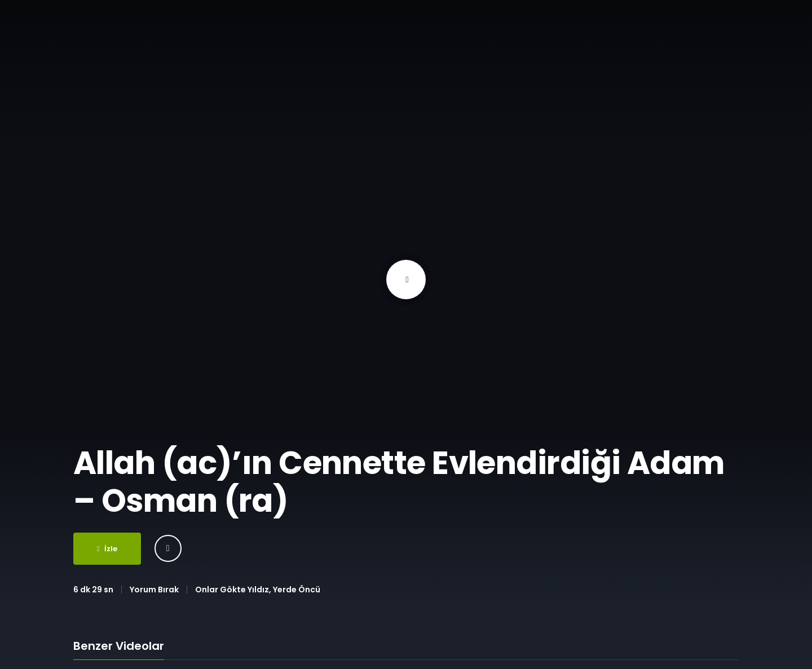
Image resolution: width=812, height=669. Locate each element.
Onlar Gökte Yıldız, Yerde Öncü (258, 590)
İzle (107, 549)
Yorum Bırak (154, 590)
